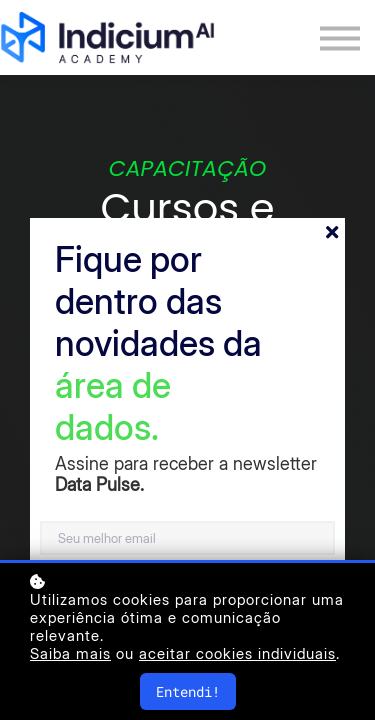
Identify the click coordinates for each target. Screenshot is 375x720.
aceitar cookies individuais (237, 654)
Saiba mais (70, 654)
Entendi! (188, 691)
